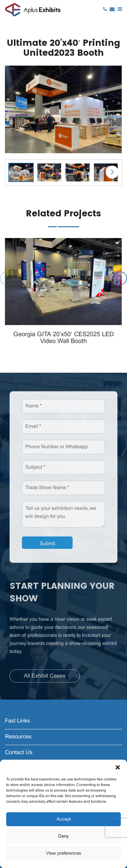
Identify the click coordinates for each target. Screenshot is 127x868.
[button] (118, 767)
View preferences (64, 853)
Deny (63, 836)
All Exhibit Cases (45, 678)
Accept (64, 819)
